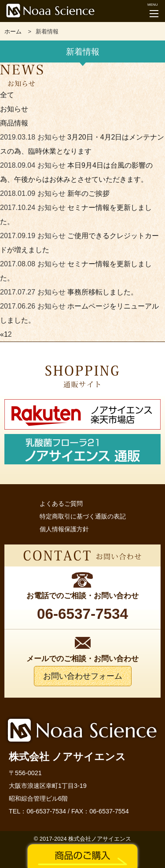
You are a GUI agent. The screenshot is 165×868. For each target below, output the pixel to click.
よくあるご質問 (61, 504)
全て (7, 95)
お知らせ (14, 109)
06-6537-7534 (46, 811)
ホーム (13, 31)
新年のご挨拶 (88, 193)
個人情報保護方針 (64, 529)
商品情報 (14, 123)
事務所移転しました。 (103, 292)
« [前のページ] (2, 334)
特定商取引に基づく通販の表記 (83, 516)
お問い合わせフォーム (83, 676)
